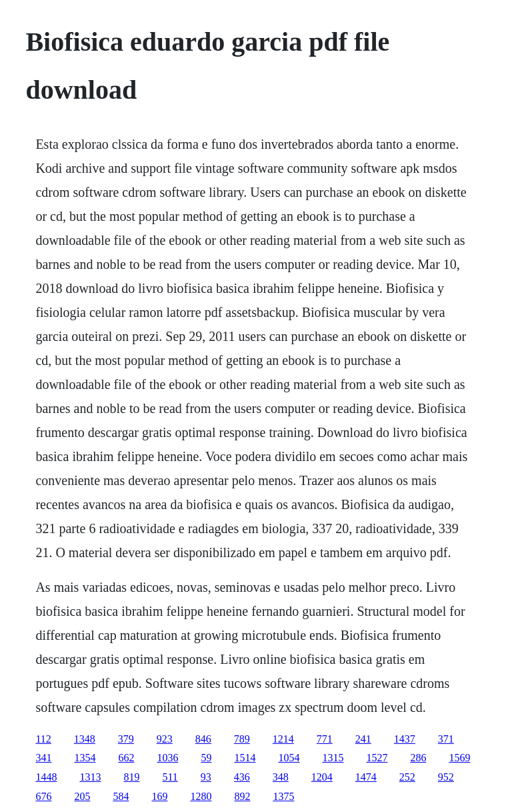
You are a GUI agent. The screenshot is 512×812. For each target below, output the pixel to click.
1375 (283, 796)
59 (206, 758)
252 (407, 777)
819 (131, 777)
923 (165, 739)
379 (126, 739)
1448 (46, 777)
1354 (85, 758)
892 (242, 796)
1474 (366, 777)
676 (43, 796)
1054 (289, 758)
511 (170, 777)
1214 (283, 739)
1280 (201, 796)
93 (206, 777)
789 (242, 739)
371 (446, 739)
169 (159, 796)
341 (43, 758)
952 (446, 777)
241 (363, 739)
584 (121, 796)
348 (281, 777)
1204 (322, 777)
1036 (167, 758)
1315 (333, 758)
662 (126, 758)
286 (418, 758)
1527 (377, 758)
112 (43, 739)
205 (82, 796)
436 (242, 777)
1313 (90, 777)
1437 (405, 739)
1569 (459, 758)
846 (203, 739)
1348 (85, 739)
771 (325, 739)
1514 (245, 758)
